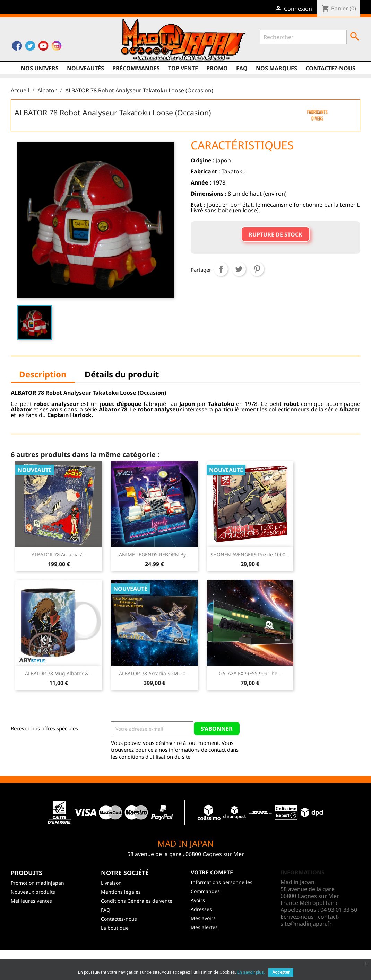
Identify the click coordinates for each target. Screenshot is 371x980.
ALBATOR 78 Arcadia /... (59, 555)
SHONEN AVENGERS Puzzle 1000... (250, 555)
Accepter (281, 972)
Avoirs (198, 900)
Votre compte (212, 872)
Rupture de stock (275, 234)
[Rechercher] (303, 37)
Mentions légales (121, 892)
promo (217, 68)
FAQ (242, 68)
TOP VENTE (183, 68)
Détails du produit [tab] (122, 374)
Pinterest (257, 269)
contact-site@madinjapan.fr (310, 920)
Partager (221, 269)
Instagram (57, 47)
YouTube (43, 47)
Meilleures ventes (31, 901)
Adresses (201, 909)
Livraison (111, 883)
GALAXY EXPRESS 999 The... (250, 673)
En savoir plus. (251, 972)
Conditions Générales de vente (137, 901)
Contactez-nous (330, 68)
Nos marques (277, 68)
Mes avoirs (203, 918)
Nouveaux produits (33, 892)
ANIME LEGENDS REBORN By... (154, 555)
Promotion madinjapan (37, 883)
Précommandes (136, 68)
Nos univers (40, 68)
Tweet (239, 269)
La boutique (115, 928)
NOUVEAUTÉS (85, 68)
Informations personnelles (222, 882)
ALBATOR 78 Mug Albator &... (59, 673)
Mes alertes (204, 927)
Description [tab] (43, 374)
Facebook (17, 47)
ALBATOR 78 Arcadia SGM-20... (154, 673)
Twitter (30, 47)
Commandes (205, 891)
